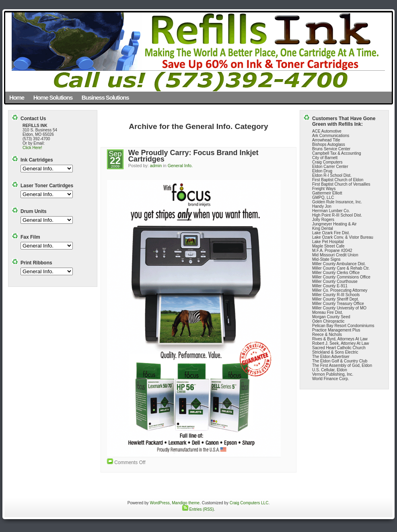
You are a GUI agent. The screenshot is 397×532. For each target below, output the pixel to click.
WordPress (159, 503)
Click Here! (32, 148)
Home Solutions (53, 97)
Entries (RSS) (198, 509)
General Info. (180, 166)
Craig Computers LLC (249, 503)
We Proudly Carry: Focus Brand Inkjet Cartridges (193, 156)
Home (17, 97)
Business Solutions (105, 97)
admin (156, 166)
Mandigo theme (186, 503)
